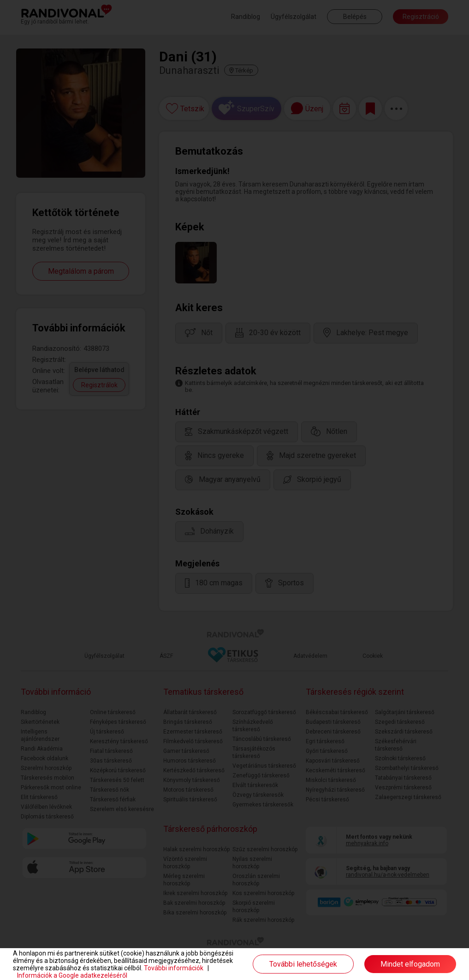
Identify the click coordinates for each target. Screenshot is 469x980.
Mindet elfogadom (410, 964)
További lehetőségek (303, 964)
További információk (174, 968)
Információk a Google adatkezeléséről (72, 975)
